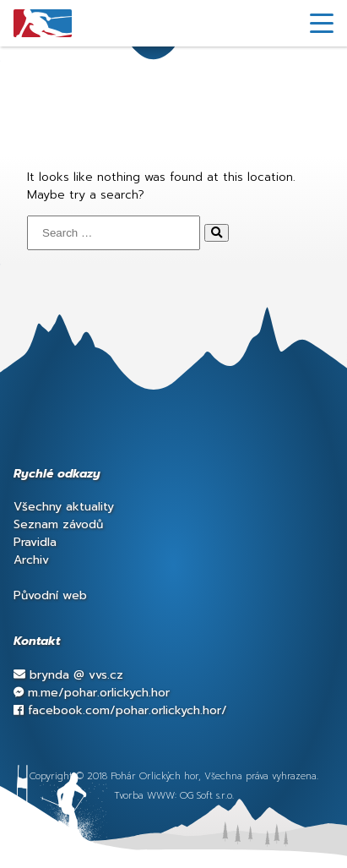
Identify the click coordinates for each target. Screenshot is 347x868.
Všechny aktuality (64, 507)
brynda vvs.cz (68, 675)
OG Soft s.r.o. (207, 796)
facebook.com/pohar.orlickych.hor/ (120, 710)
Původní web (50, 595)
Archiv (31, 560)
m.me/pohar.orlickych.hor (92, 693)
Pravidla (35, 542)
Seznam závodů (58, 524)
